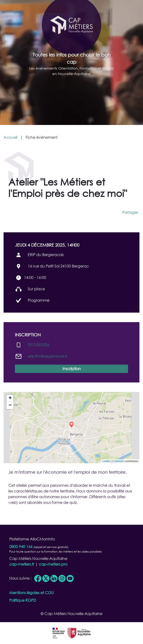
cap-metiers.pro (53, 564)
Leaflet (106, 461)
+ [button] (10, 398)
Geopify (119, 461)
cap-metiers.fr (22, 564)
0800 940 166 (21, 546)
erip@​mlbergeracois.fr (48, 356)
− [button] (10, 405)
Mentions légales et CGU (31, 593)
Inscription (72, 369)
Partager (130, 212)
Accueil (10, 137)
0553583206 (38, 345)
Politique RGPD (23, 600)
